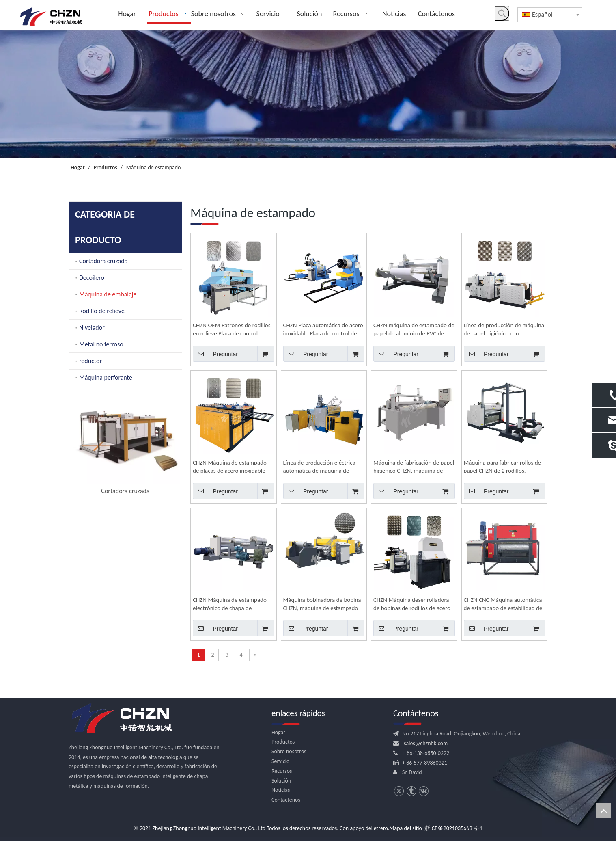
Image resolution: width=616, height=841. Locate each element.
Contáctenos (286, 800)
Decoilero (92, 278)
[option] (125, 411)
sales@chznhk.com (426, 743)
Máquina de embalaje (108, 294)
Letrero (380, 828)
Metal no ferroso (101, 344)
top (603, 811)
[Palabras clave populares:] (502, 13)
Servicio (280, 761)
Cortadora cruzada (103, 261)
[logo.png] (121, 718)
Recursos (282, 771)
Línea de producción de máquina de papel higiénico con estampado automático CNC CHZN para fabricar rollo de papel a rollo (504, 330)
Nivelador (92, 328)
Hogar (278, 732)
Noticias (281, 790)
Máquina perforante (106, 377)
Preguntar (215, 354)
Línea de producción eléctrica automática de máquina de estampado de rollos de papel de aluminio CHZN (323, 467)
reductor (90, 361)
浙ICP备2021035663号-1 (453, 828)
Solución (281, 781)
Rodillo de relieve (102, 311)
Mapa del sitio (406, 828)
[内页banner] (308, 94)
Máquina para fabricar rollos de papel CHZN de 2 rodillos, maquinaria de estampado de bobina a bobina (503, 467)
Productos (283, 742)
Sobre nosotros (289, 751)
